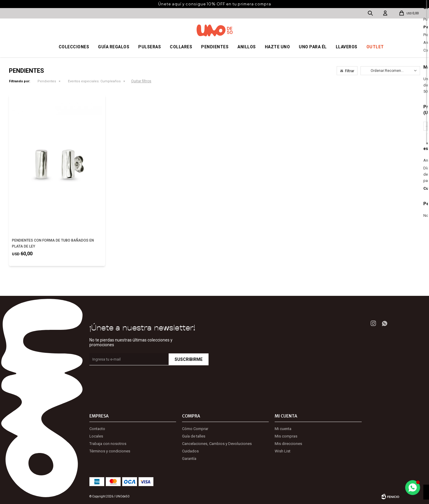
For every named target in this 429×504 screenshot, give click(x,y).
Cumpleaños (94, 81)
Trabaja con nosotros (108, 444)
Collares (181, 47)
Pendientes (215, 47)
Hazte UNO (278, 47)
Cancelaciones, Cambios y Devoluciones (217, 444)
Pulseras (150, 47)
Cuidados (190, 451)
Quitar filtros (141, 81)
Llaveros (347, 47)
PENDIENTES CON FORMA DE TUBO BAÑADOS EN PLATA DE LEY (53, 243)
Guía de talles (194, 436)
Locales (96, 436)
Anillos (247, 47)
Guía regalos (114, 47)
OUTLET (375, 47)
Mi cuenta (283, 429)
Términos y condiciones (110, 451)
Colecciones (74, 47)
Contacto (97, 429)
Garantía (189, 459)
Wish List (283, 451)
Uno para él (313, 47)
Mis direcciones (288, 444)
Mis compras (286, 436)
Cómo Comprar (195, 429)
